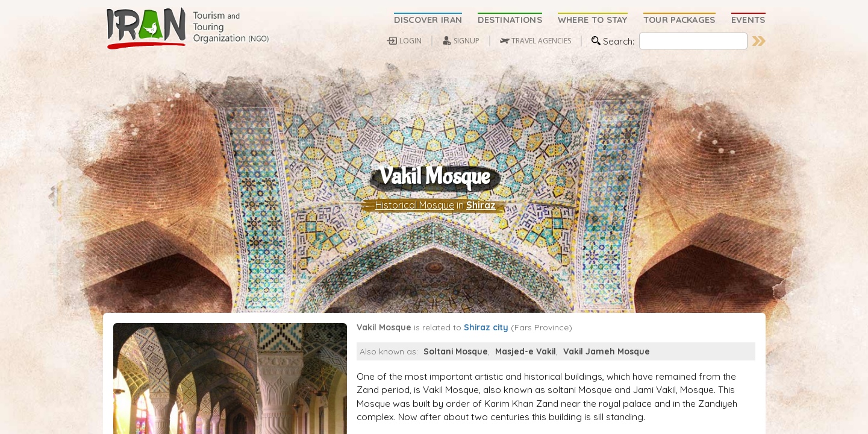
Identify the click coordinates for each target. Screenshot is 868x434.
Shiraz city (486, 358)
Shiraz (481, 221)
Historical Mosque (415, 221)
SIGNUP (467, 41)
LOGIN (411, 41)
